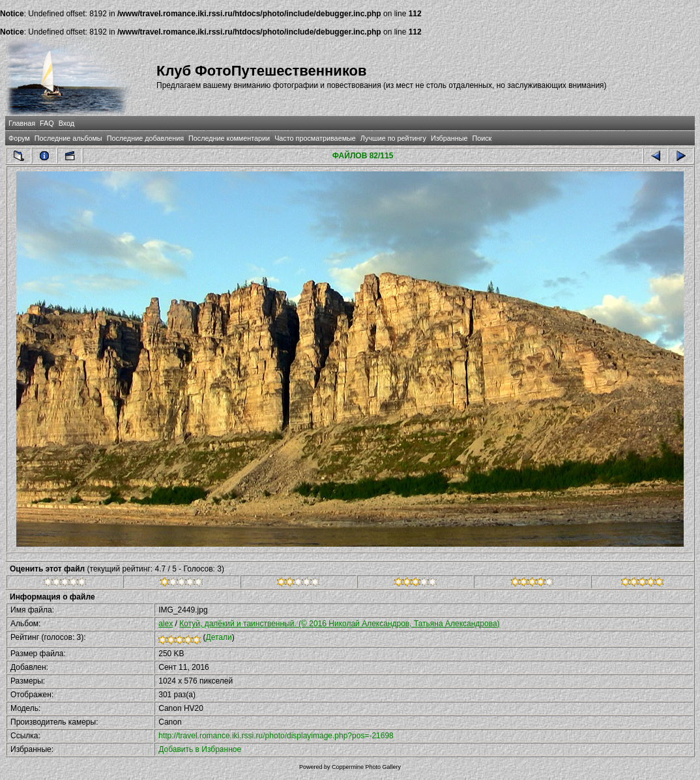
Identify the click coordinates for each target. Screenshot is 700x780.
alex (166, 624)
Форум (19, 138)
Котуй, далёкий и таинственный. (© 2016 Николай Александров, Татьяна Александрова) (339, 624)
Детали (219, 637)
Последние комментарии (229, 138)
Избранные (449, 138)
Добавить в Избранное (200, 749)
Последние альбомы (68, 138)
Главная (22, 123)
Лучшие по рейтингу (393, 138)
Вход (66, 123)
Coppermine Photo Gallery (366, 767)
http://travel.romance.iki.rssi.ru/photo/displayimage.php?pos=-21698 (276, 736)
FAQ (47, 123)
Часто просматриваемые (315, 138)
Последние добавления (145, 138)
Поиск (482, 138)
